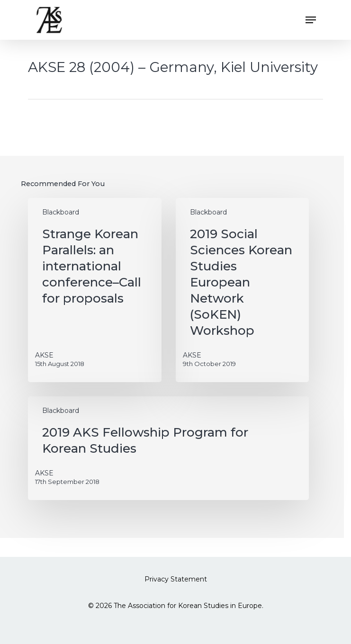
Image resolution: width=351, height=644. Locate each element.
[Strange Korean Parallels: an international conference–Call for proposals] (94, 290)
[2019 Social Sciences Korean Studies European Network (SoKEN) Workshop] (242, 290)
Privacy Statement (176, 579)
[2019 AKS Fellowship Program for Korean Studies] (168, 448)
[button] (311, 20)
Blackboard (61, 212)
